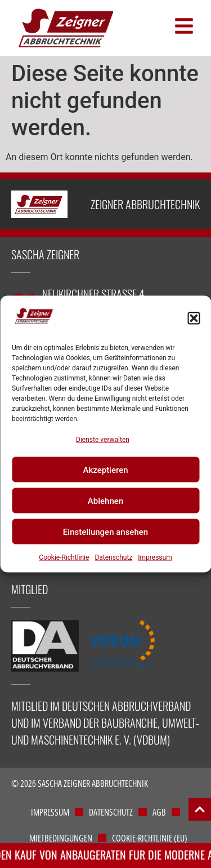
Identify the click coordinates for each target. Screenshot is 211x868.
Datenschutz (113, 557)
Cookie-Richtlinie (64, 557)
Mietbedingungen (61, 838)
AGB (159, 812)
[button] (194, 318)
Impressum (155, 557)
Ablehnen (105, 501)
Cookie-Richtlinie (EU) (150, 838)
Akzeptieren (105, 470)
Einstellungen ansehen (105, 532)
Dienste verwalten (103, 440)
